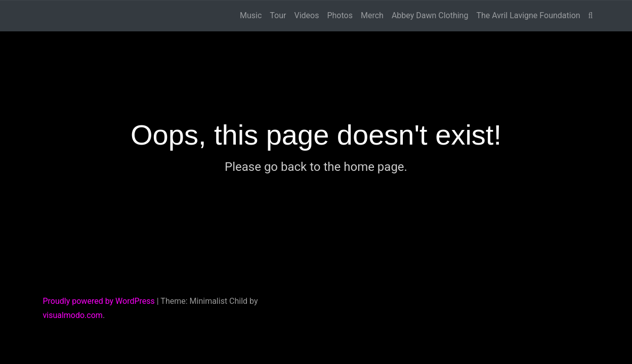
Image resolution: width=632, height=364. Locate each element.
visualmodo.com (73, 315)
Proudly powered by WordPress (99, 301)
